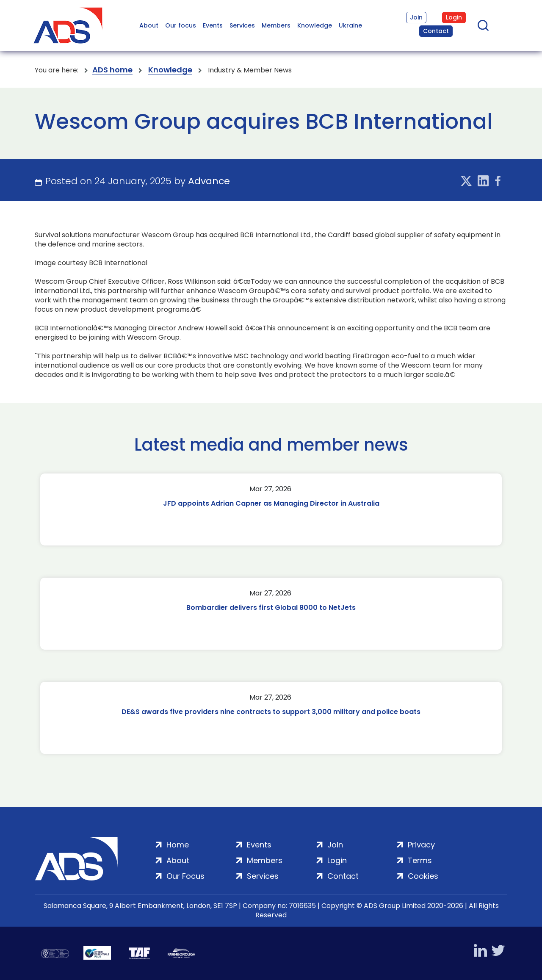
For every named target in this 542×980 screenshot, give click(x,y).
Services (242, 25)
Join (416, 17)
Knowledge (315, 25)
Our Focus (185, 876)
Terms (420, 860)
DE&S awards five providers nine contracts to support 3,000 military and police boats (271, 712)
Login (454, 17)
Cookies (423, 876)
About (149, 25)
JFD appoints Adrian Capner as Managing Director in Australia (271, 503)
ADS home (112, 70)
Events (213, 25)
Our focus (181, 25)
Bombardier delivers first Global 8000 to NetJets (271, 608)
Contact (436, 31)
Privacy (421, 845)
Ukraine (350, 25)
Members (276, 25)
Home (178, 845)
